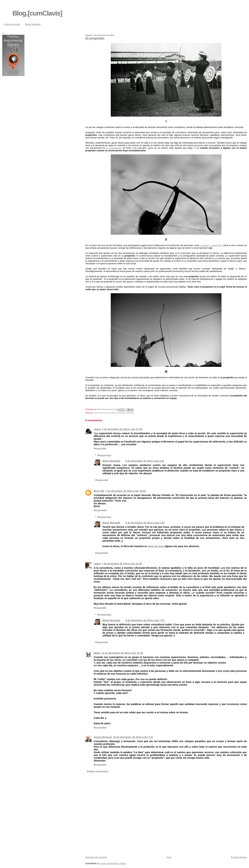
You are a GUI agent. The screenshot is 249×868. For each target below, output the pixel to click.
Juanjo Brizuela (103, 737)
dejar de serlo (156, 546)
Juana (97, 429)
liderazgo (130, 413)
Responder (100, 449)
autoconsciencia (100, 413)
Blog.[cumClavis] (37, 13)
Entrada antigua (239, 857)
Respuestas (104, 455)
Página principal (12, 24)
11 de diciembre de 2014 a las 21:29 (122, 653)
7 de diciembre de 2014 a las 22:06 (122, 564)
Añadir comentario (98, 771)
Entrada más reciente (96, 857)
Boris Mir (99, 491)
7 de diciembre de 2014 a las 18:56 (126, 491)
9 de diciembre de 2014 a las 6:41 (145, 461)
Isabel (97, 564)
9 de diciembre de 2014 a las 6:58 (145, 523)
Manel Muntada (33, 24)
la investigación (114, 148)
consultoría (112, 413)
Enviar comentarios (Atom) (113, 863)
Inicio (169, 857)
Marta (97, 653)
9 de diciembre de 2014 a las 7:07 (145, 620)
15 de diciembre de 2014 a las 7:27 (133, 737)
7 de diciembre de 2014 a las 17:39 (122, 429)
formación (121, 413)
